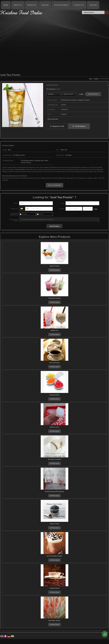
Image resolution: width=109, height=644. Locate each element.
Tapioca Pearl (55, 524)
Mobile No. (15, 209)
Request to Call (57, 126)
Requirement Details (14, 220)
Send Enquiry (79, 126)
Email (63, 203)
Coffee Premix (55, 588)
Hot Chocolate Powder (55, 556)
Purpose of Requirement (14, 214)
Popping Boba (54, 395)
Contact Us (79, 5)
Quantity (62, 209)
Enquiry (45, 5)
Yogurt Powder (55, 266)
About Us (18, 5)
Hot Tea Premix (54, 363)
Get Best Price (93, 94)
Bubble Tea (54, 330)
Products (32, 5)
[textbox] (69, 94)
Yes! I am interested (54, 185)
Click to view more (53, 119)
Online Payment (61, 5)
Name (16, 203)
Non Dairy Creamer (54, 459)
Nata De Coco (54, 427)
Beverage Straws (54, 620)
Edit (81, 94)
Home (6, 5)
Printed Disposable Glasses (54, 492)
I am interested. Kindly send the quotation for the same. (59, 220)
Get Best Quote (55, 270)
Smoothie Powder (54, 298)
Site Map (93, 5)
